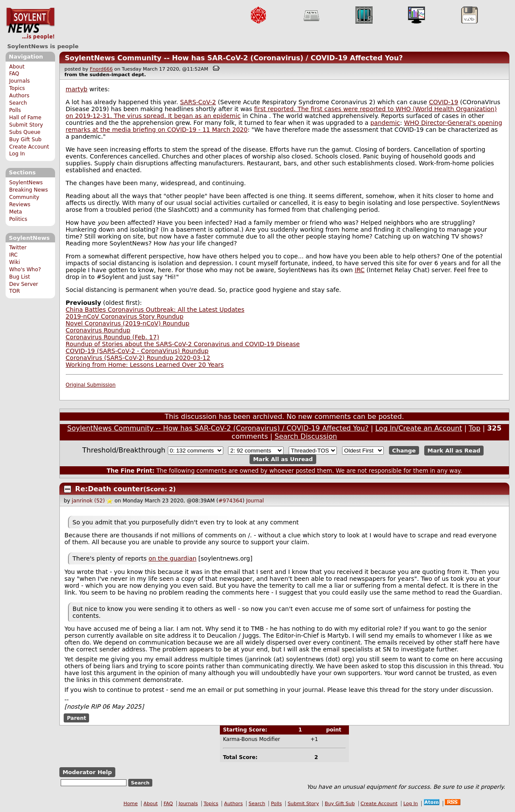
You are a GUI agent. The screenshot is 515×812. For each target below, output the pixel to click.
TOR (14, 291)
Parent (76, 718)
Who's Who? (25, 270)
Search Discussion (306, 436)
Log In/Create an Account (419, 428)
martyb (77, 89)
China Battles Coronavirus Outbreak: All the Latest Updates (155, 310)
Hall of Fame (25, 118)
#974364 (231, 501)
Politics (18, 219)
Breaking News (28, 190)
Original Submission (91, 385)
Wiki (14, 262)
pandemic (385, 123)
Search (18, 103)
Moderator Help (87, 772)
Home (131, 804)
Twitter (18, 248)
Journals (19, 81)
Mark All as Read (454, 451)
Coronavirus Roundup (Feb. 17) (113, 337)
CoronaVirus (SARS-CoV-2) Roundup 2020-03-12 (138, 358)
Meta (15, 212)
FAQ (14, 74)
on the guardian (172, 558)
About (17, 67)
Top (475, 428)
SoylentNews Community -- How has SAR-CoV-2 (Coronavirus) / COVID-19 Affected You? (234, 58)
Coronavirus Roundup (98, 330)
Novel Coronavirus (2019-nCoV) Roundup (128, 323)
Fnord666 (101, 69)
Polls (15, 110)
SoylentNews (30, 24)
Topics (17, 88)
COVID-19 (444, 102)
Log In (17, 154)
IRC (13, 255)
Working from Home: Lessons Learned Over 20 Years (145, 365)
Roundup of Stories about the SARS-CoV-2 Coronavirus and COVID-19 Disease (183, 344)
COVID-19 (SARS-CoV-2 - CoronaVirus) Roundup (137, 351)
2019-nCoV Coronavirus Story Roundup (125, 316)
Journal (255, 501)
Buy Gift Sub (25, 139)
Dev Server (23, 284)
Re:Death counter (109, 489)
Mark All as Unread (283, 459)
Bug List (20, 277)
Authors (19, 96)
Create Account (29, 147)
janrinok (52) (88, 501)
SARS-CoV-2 (198, 102)
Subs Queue (25, 132)
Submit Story (26, 125)
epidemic (227, 116)
